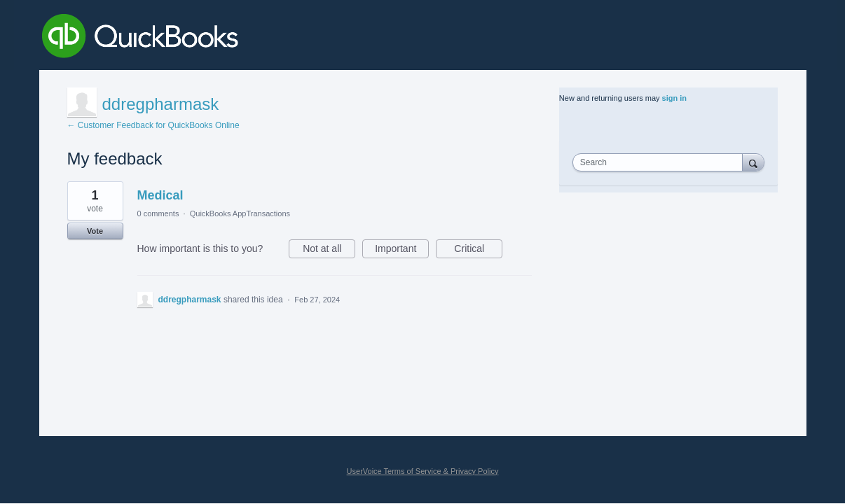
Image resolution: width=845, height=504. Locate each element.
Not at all (329, 251)
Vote (95, 231)
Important (402, 251)
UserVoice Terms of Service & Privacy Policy (423, 471)
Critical (478, 251)
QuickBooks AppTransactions (240, 213)
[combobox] (661, 162)
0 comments (158, 213)
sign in (674, 98)
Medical (160, 195)
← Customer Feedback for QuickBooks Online (153, 125)
